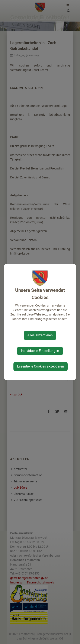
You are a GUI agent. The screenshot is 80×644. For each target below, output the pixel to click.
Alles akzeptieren (40, 335)
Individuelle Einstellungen (40, 351)
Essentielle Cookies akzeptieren (41, 366)
